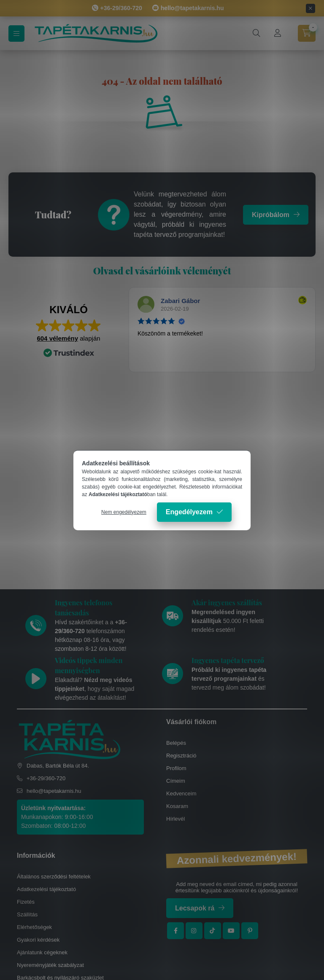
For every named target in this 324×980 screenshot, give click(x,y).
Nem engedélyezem (124, 512)
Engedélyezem (189, 512)
